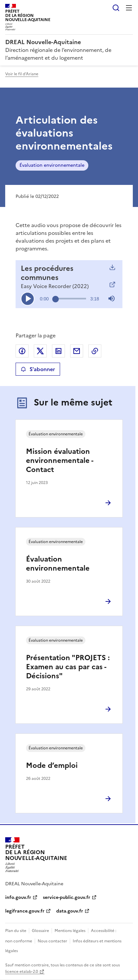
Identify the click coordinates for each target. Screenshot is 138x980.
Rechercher (116, 8)
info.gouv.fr (18, 897)
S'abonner (38, 369)
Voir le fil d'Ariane (22, 74)
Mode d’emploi (52, 765)
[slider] (71, 298)
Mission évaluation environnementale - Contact (60, 460)
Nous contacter (52, 941)
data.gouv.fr (70, 911)
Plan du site (16, 931)
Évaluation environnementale (52, 165)
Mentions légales (70, 931)
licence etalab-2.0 (22, 972)
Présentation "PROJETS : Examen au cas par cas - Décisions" (68, 667)
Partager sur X (40, 351)
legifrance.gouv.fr (25, 911)
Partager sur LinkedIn (58, 351)
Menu (129, 8)
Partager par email (77, 351)
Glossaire (40, 931)
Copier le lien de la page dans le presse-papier (95, 351)
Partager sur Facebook (22, 351)
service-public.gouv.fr (67, 897)
